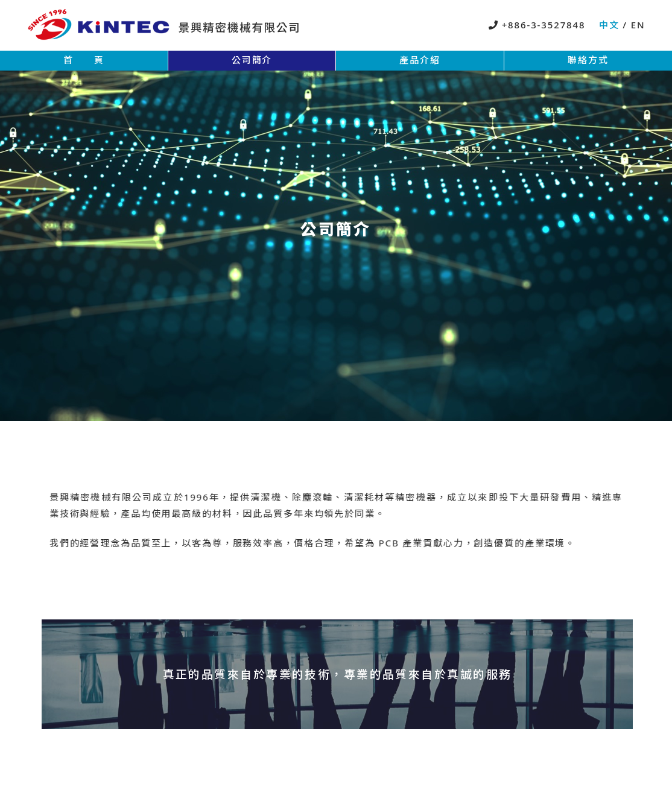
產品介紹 (420, 60)
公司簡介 (252, 60)
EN (636, 25)
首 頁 (84, 60)
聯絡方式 (588, 60)
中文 (611, 25)
